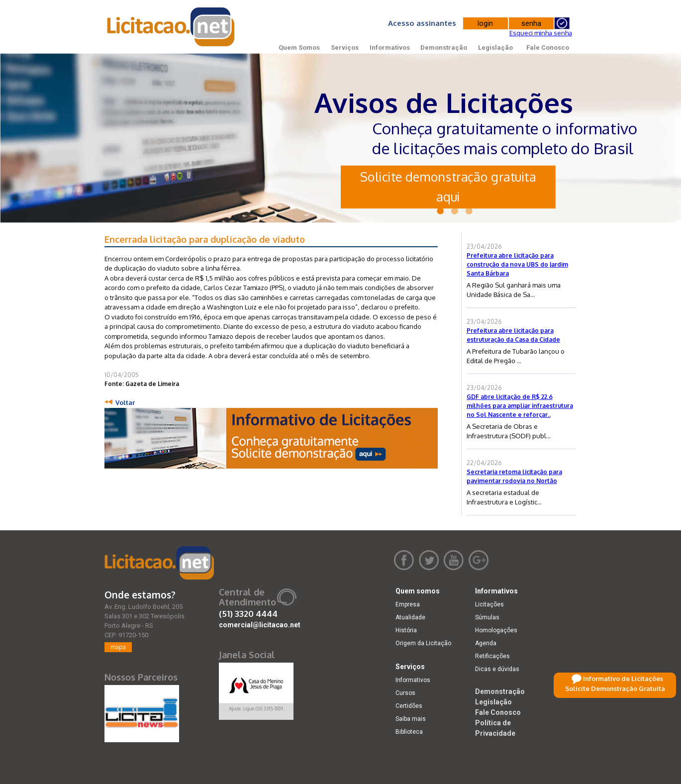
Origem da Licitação (423, 643)
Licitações (489, 604)
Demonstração (444, 48)
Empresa (408, 604)
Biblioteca (409, 732)
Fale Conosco (548, 48)
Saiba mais (411, 719)
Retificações (492, 656)
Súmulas (487, 617)
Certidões (409, 706)
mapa (118, 647)
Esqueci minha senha (541, 33)
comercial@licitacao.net (260, 625)
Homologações (496, 630)
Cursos (405, 693)
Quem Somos (299, 48)
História (406, 630)
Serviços (345, 48)
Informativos (390, 48)
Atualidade (410, 617)
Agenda (486, 643)
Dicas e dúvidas (497, 669)
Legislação (495, 48)
